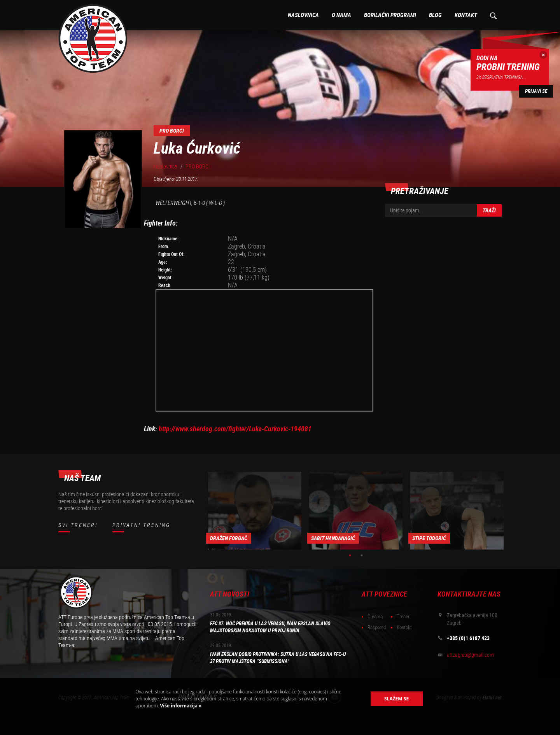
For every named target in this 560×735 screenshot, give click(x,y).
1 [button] (350, 555)
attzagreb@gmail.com (470, 655)
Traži (489, 210)
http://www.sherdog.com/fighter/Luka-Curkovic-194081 (235, 429)
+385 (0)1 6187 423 (468, 638)
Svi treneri (78, 525)
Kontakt (466, 15)
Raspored (377, 627)
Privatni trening (141, 525)
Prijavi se (536, 91)
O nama (341, 15)
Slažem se (396, 699)
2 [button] (362, 555)
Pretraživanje (493, 15)
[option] (255, 511)
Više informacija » (180, 706)
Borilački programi (390, 15)
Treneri (404, 617)
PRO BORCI (198, 166)
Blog (435, 15)
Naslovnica (303, 15)
